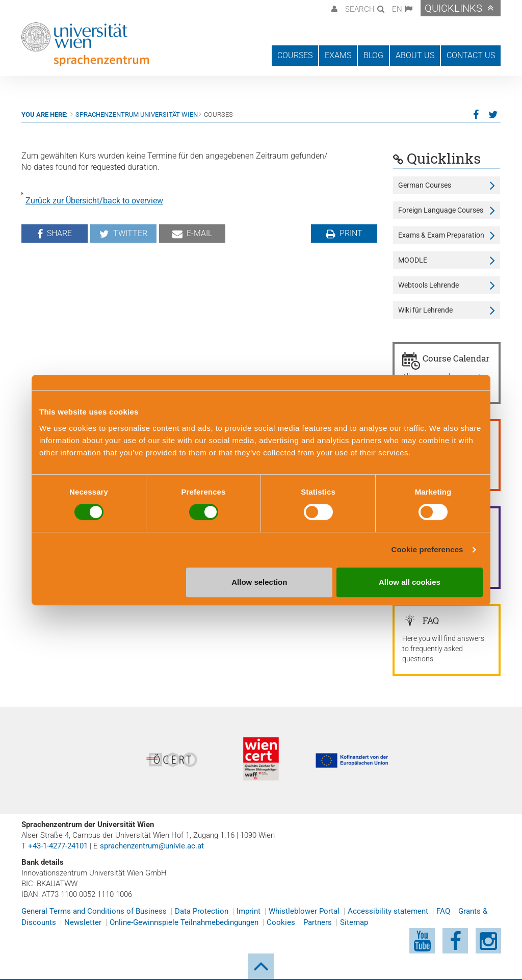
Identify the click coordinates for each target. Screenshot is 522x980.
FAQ (443, 911)
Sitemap (354, 922)
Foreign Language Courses (441, 210)
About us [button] (415, 55)
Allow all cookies (410, 582)
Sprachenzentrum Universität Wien (137, 114)
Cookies (281, 922)
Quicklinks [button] (453, 8)
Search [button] (360, 9)
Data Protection (202, 911)
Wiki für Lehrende (425, 310)
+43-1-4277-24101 (58, 846)
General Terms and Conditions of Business (94, 911)
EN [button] (397, 9)
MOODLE (413, 260)
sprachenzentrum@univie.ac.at (152, 846)
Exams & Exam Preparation (441, 235)
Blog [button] (373, 55)
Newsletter (83, 922)
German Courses (425, 185)
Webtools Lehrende (428, 285)
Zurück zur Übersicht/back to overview (94, 201)
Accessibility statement (388, 911)
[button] (333, 8)
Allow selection (259, 582)
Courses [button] (295, 55)
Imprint (249, 911)
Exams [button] (338, 55)
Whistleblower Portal (304, 911)
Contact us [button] (471, 55)
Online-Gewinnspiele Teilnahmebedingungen (184, 922)
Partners (318, 922)
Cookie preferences (427, 549)
